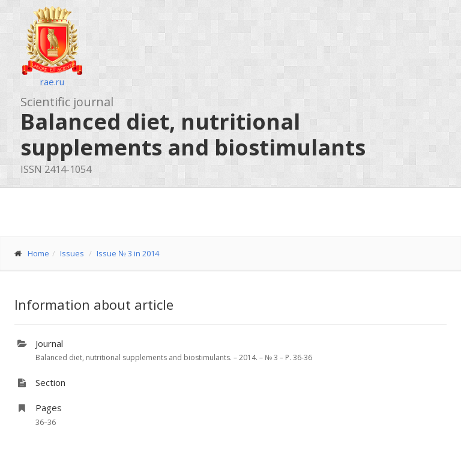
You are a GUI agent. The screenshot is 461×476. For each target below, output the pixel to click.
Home (38, 253)
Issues (72, 253)
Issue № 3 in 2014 (128, 253)
